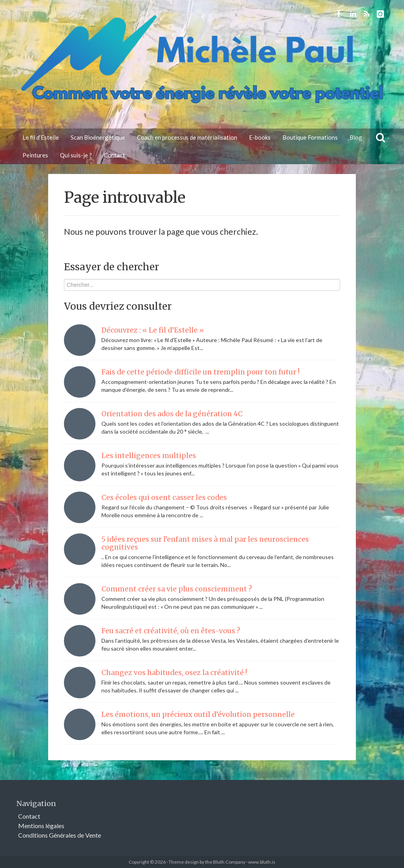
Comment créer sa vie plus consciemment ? (177, 589)
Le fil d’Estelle (41, 137)
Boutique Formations (310, 137)
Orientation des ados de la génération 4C (172, 414)
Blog (356, 137)
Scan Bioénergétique (98, 137)
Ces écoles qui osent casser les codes (164, 498)
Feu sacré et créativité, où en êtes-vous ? (171, 631)
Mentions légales (41, 826)
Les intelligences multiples (149, 456)
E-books (260, 137)
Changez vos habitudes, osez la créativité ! (174, 673)
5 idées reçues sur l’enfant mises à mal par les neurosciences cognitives (205, 543)
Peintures (35, 155)
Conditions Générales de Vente (60, 835)
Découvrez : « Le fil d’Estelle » (153, 330)
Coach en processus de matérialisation (187, 137)
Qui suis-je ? (76, 155)
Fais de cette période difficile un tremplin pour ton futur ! (200, 372)
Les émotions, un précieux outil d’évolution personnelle (198, 715)
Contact (114, 155)
